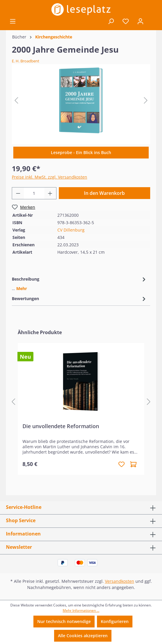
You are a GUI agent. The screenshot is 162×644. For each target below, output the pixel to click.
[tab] (80, 283)
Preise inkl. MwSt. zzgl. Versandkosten (50, 177)
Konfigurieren (115, 621)
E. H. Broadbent (26, 61)
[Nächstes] (146, 100)
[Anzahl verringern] (18, 193)
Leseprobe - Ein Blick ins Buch (81, 152)
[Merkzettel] (126, 21)
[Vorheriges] (16, 100)
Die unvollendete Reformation (61, 426)
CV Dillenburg (71, 230)
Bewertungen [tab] (80, 298)
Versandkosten (120, 581)
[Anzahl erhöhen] (50, 193)
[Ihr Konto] (140, 21)
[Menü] (13, 21)
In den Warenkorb (104, 193)
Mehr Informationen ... (81, 610)
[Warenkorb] (152, 22)
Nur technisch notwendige (64, 621)
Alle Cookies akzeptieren (83, 636)
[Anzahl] (34, 193)
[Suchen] (111, 21)
